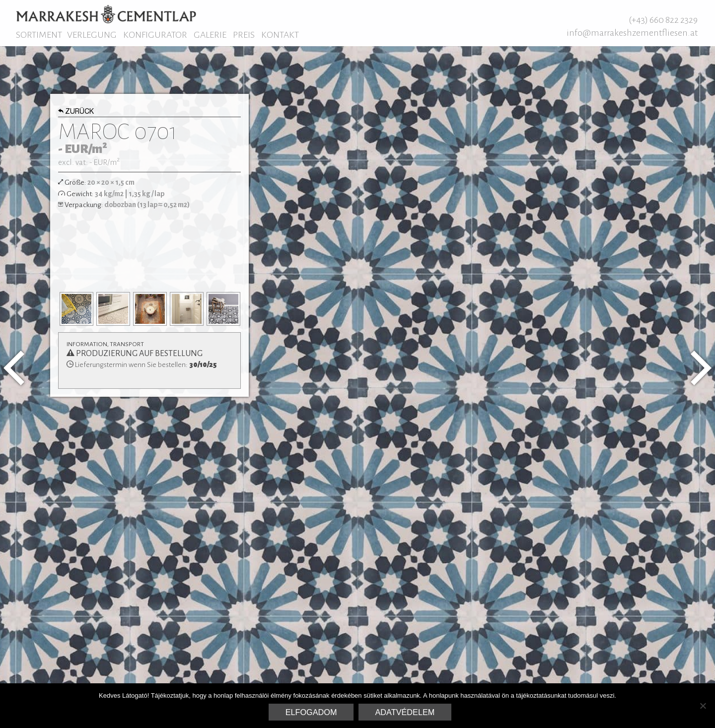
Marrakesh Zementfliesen (106, 14)
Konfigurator (155, 35)
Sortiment (39, 35)
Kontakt (280, 35)
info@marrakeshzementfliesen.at (632, 33)
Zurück (76, 112)
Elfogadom (311, 712)
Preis (244, 35)
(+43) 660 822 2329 (663, 20)
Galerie (210, 35)
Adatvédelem (405, 712)
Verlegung (92, 35)
